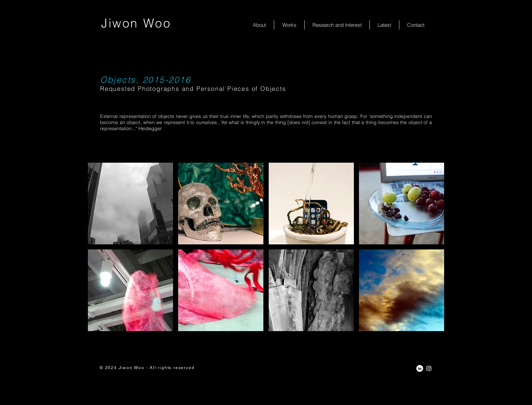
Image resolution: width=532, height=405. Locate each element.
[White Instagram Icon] (429, 368)
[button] (130, 204)
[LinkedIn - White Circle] (420, 368)
